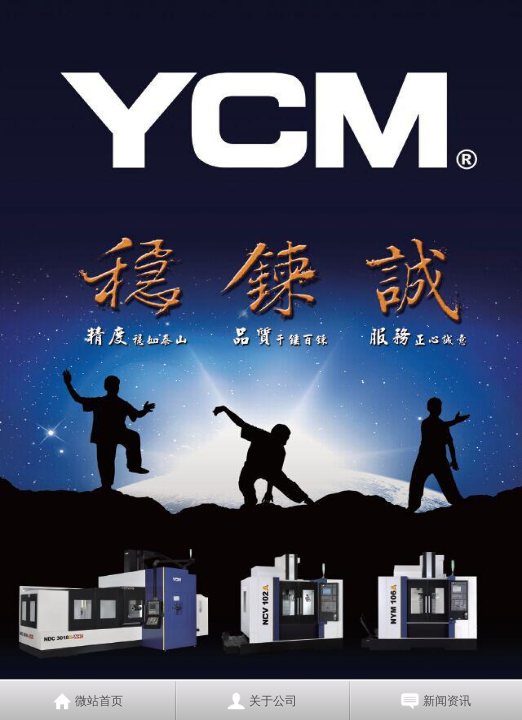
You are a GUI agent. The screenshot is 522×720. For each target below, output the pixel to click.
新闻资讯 (447, 701)
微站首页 (99, 701)
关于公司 (273, 701)
